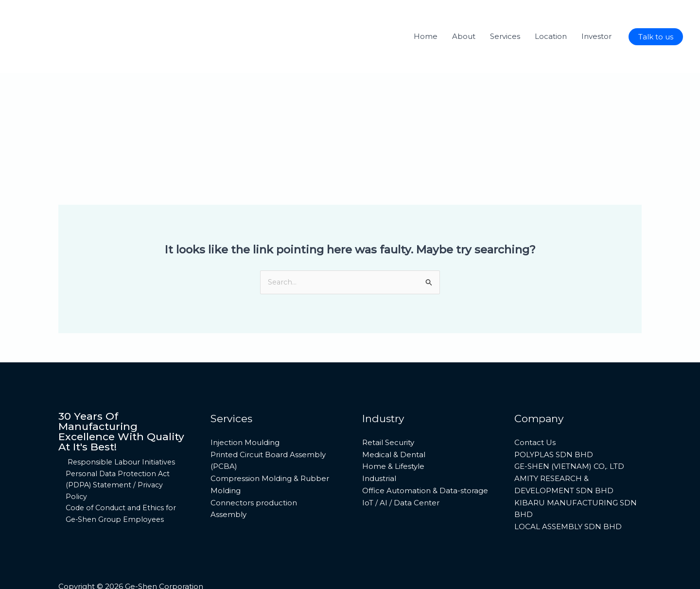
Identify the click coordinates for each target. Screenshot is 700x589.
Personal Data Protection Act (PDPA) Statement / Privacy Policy (116, 457)
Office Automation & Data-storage (425, 461)
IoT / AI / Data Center (401, 473)
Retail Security (388, 413)
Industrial (379, 449)
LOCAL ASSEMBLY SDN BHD (568, 497)
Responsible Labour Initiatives (120, 434)
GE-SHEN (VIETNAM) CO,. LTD (569, 437)
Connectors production (254, 473)
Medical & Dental (394, 425)
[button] (656, 37)
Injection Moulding (245, 413)
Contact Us (535, 413)
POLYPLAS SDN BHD (554, 425)
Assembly (228, 486)
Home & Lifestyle (393, 437)
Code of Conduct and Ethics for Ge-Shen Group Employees (120, 488)
